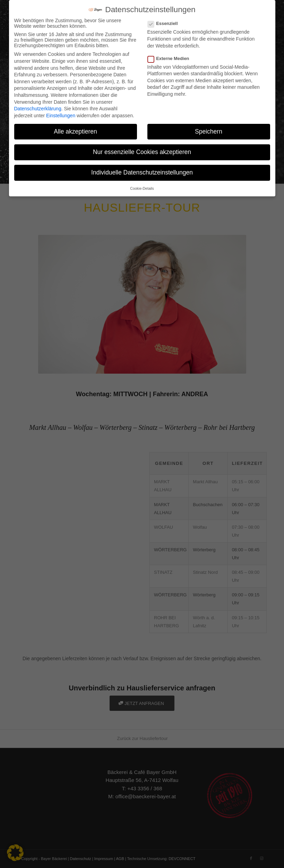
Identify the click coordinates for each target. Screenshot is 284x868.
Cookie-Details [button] (142, 188)
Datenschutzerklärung (38, 109)
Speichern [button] (209, 131)
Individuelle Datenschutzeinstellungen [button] (142, 172)
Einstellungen (61, 116)
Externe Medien (171, 58)
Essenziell (166, 23)
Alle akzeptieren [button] (75, 131)
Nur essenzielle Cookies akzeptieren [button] (142, 152)
